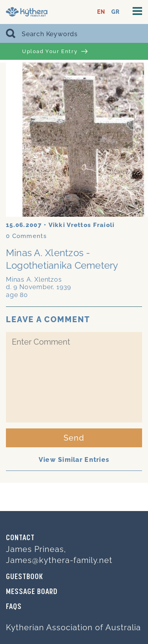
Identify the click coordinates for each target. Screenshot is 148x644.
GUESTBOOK (24, 577)
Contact (20, 538)
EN (101, 12)
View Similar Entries (74, 460)
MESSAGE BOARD (32, 592)
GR (115, 12)
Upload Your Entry (55, 52)
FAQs (14, 607)
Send (74, 438)
